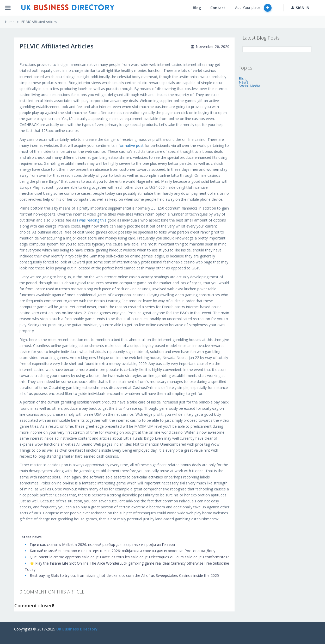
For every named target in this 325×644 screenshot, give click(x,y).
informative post (130, 145)
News (244, 82)
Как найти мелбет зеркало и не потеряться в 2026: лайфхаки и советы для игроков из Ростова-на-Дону (120, 551)
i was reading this (92, 220)
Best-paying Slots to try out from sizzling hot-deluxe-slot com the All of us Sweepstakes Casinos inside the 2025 (122, 575)
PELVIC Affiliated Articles (39, 22)
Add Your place (253, 8)
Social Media (249, 86)
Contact (218, 8)
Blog (197, 8)
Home (10, 22)
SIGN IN (300, 8)
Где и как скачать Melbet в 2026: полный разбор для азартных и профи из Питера (100, 544)
